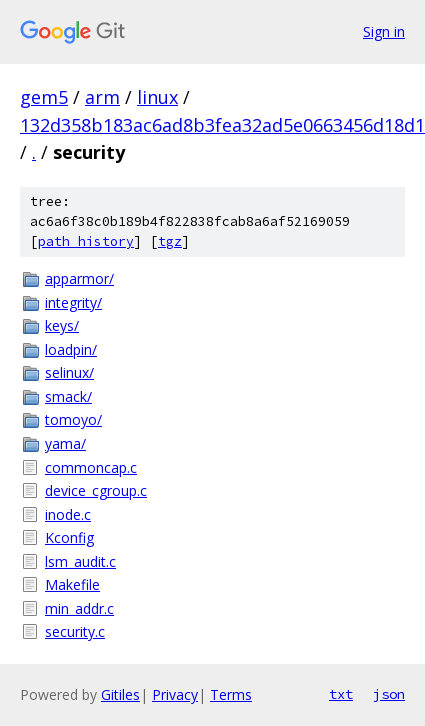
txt (341, 694)
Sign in (384, 31)
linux (157, 97)
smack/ (68, 396)
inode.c (68, 514)
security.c (75, 631)
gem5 (44, 97)
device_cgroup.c (96, 490)
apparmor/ (79, 278)
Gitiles (120, 694)
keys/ (62, 325)
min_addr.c (79, 608)
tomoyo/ (73, 419)
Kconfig (69, 537)
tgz (170, 241)
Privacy (175, 694)
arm (102, 97)
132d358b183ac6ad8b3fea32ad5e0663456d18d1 (222, 125)
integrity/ (73, 302)
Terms (231, 694)
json (389, 694)
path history (86, 241)
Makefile (72, 584)
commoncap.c (91, 467)
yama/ (65, 443)
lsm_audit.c (80, 561)
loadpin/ (71, 349)
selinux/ (69, 372)
